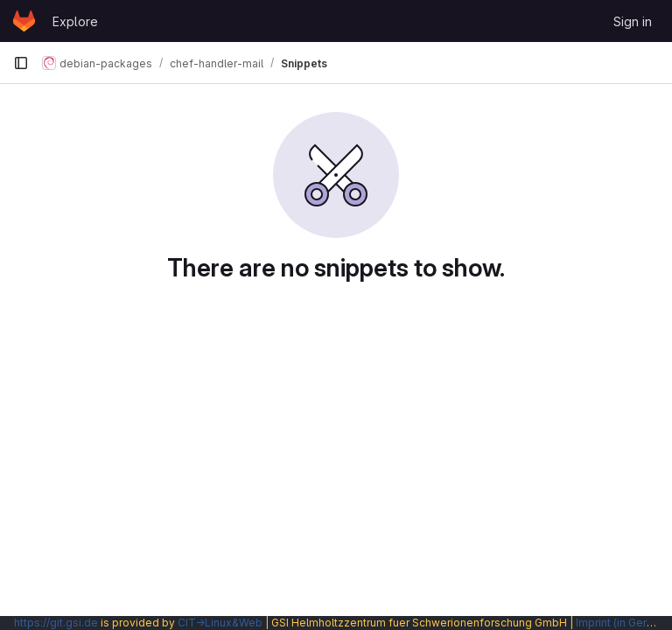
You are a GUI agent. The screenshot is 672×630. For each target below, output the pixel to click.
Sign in (633, 21)
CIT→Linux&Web (220, 623)
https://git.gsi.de (56, 623)
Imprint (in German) (624, 623)
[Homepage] (24, 21)
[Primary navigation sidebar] (21, 63)
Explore (75, 21)
